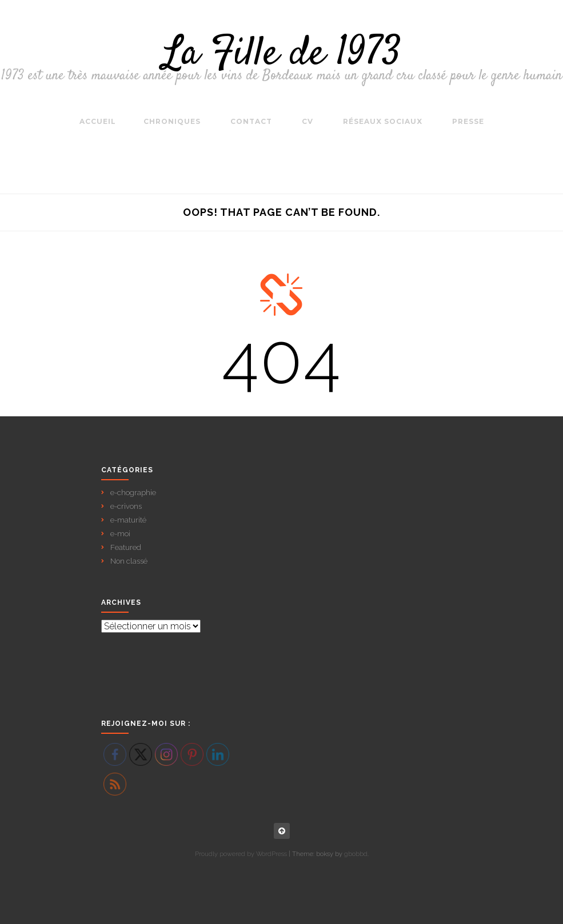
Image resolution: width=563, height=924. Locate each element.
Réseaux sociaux (383, 121)
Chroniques (172, 121)
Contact (251, 121)
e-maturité (128, 520)
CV (308, 121)
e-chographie (133, 493)
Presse (468, 121)
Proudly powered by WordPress (241, 854)
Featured (126, 547)
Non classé (129, 561)
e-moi (120, 534)
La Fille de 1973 (282, 55)
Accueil (98, 121)
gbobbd (356, 854)
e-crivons (126, 506)
